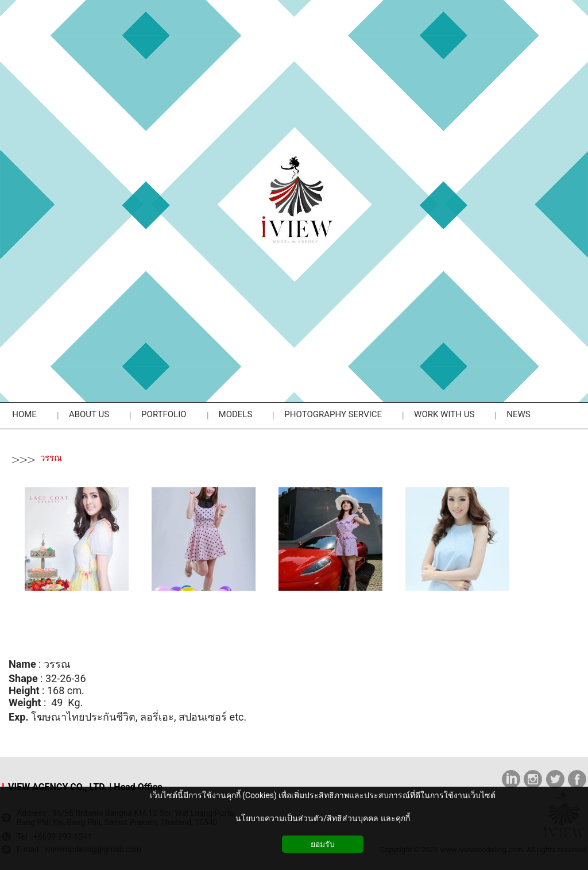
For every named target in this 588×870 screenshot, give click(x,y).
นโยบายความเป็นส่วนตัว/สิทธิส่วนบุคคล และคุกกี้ (322, 818)
